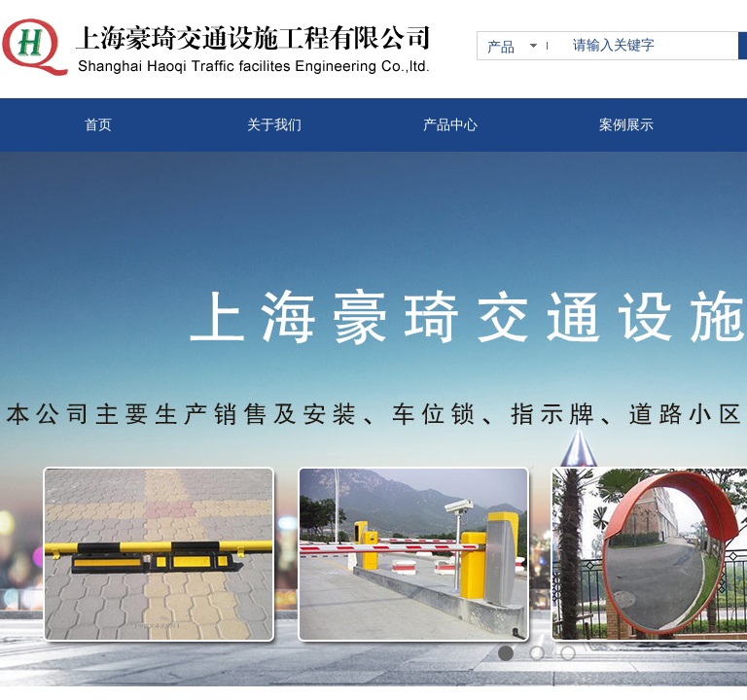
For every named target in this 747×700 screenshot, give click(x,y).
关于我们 (274, 125)
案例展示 (626, 125)
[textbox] (652, 46)
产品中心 (450, 125)
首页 (98, 125)
